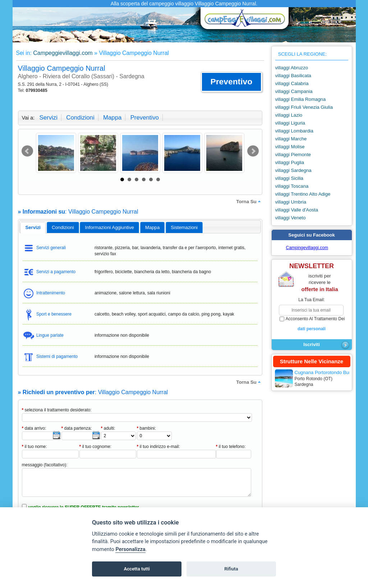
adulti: (108, 428)
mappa (112, 118)
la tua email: (311, 300)
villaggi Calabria (292, 83)
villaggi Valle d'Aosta (297, 210)
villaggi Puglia (290, 162)
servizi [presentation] (33, 227)
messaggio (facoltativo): (45, 465)
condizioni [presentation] (63, 227)
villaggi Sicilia (289, 178)
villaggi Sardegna (293, 170)
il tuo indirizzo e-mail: (158, 447)
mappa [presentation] (152, 227)
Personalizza (130, 549)
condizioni (80, 118)
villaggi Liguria (290, 123)
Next (253, 151)
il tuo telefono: (231, 447)
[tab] (33, 228)
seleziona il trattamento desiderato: (57, 410)
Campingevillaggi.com (307, 248)
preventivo (145, 118)
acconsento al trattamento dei (312, 324)
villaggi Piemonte (293, 155)
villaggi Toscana (292, 186)
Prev (27, 151)
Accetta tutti (137, 569)
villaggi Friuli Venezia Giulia (304, 107)
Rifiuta (231, 569)
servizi (49, 118)
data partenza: (77, 428)
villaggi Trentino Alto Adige (303, 194)
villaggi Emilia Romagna (301, 99)
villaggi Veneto (291, 218)
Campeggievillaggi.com (63, 53)
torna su (249, 201)
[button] (231, 82)
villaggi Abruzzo (292, 68)
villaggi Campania (294, 91)
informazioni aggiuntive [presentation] (110, 227)
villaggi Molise (290, 147)
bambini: (146, 428)
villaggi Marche (291, 139)
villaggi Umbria (291, 202)
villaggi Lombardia (294, 131)
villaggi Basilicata (293, 76)
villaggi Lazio (289, 115)
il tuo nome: (34, 447)
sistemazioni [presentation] (184, 227)
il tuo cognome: (95, 447)
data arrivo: (34, 428)
